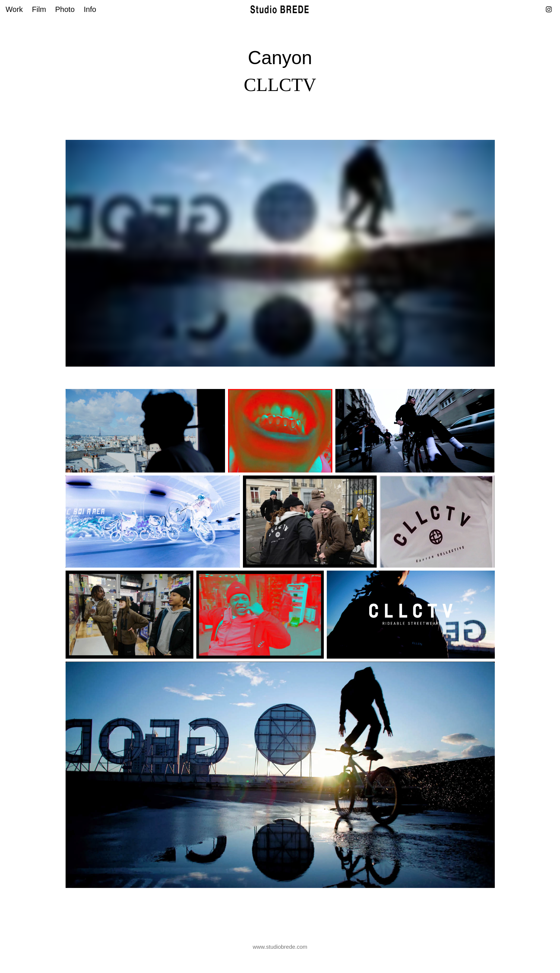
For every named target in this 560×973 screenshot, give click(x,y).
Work (14, 9)
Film (39, 9)
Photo (65, 9)
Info (90, 9)
